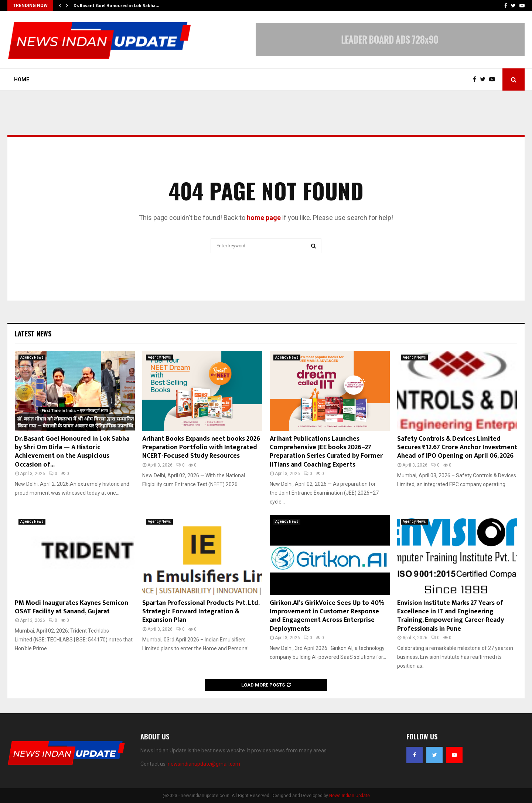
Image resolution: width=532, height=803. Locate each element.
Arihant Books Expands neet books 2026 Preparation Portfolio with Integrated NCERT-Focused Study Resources (201, 448)
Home (22, 79)
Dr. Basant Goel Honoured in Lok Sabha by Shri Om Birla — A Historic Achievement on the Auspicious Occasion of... (72, 452)
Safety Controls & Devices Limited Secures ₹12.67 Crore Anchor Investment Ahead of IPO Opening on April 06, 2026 (457, 448)
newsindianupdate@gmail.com (204, 764)
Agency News (32, 357)
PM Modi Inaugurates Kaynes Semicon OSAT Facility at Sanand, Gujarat (71, 607)
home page (264, 218)
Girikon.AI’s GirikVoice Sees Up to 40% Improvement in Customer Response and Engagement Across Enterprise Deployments (327, 616)
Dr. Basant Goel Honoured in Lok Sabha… (116, 6)
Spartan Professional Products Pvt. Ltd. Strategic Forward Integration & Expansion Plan (201, 612)
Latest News (33, 333)
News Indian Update (349, 796)
